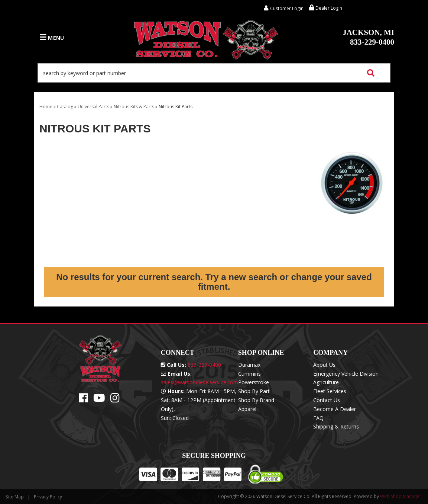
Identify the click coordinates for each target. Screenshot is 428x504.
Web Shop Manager (401, 496)
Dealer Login (326, 8)
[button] (214, 73)
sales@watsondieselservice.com (200, 382)
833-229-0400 (368, 37)
